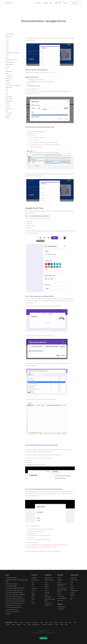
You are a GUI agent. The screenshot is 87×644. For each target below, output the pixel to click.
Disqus (7, 94)
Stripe (7, 111)
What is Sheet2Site (10, 34)
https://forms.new (54, 72)
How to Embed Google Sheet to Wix (14, 607)
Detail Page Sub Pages (10, 62)
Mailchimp (8, 83)
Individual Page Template (12, 583)
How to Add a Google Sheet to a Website (15, 602)
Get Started (75, 3)
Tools (31, 625)
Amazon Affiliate (9, 99)
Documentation (35, 577)
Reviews (34, 588)
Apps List (47, 593)
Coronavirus (37, 622)
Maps (72, 598)
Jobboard (47, 584)
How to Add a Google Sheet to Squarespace (16, 593)
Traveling (25, 625)
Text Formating (61, 595)
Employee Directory (49, 577)
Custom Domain (9, 108)
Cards (7, 55)
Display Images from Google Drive (13, 53)
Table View (47, 591)
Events (46, 586)
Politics (14, 625)
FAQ (33, 579)
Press (33, 591)
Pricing (65, 3)
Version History (9, 76)
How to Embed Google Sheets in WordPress (16, 600)
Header (7, 48)
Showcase (37, 3)
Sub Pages (60, 577)
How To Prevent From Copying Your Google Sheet (13, 86)
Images (7, 50)
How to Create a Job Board (12, 609)
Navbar (7, 46)
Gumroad (73, 586)
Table (72, 625)
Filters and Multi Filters (63, 597)
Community (29, 622)
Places (8, 625)
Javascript (8, 104)
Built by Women (44, 625)
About (33, 595)
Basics (7, 39)
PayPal (72, 584)
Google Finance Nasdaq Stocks (48, 599)
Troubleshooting (9, 101)
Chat (7, 90)
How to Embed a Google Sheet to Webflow (16, 586)
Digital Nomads (48, 595)
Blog (49, 622)
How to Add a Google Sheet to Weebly (15, 590)
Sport (19, 625)
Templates (44, 3)
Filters (7, 57)
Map (7, 69)
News (66, 622)
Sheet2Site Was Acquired (12, 574)
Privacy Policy (35, 586)
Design (7, 43)
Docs (50, 3)
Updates (57, 3)
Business (47, 581)
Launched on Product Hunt (57, 625)
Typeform (8, 81)
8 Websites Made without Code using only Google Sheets (17, 578)
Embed (7, 74)
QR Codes (8, 67)
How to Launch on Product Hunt (13, 611)
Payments (8, 118)
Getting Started (9, 36)
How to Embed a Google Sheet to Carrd (15, 588)
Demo (33, 602)
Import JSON (8, 115)
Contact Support (61, 608)
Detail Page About (9, 64)
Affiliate (33, 598)
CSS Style (8, 106)
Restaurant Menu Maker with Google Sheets (16, 597)
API (32, 584)
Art (32, 600)
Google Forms (9, 78)
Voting (46, 579)
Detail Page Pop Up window (11, 60)
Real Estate (47, 588)
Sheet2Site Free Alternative (12, 581)
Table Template (9, 71)
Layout (7, 41)
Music (75, 622)
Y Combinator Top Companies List (49, 603)
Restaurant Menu (49, 574)
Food (54, 622)
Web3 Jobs (8, 614)
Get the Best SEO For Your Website (14, 604)
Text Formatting (9, 113)
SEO (7, 92)
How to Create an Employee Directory (15, 595)
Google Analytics (9, 97)
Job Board (60, 622)
